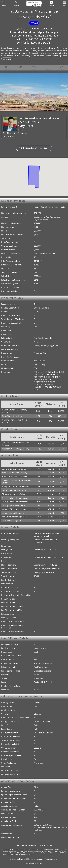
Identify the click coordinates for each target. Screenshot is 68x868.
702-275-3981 (40, 213)
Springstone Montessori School (15, 486)
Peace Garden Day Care (12, 520)
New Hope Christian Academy (14, 473)
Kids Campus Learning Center (14, 517)
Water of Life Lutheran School (15, 498)
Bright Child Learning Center (14, 469)
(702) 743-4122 (9, 136)
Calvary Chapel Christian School (15, 502)
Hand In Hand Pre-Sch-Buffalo (15, 476)
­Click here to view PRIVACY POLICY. (24, 854)
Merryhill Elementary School (14, 509)
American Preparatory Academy (15, 449)
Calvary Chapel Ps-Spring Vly (14, 505)
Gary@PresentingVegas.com (15, 133)
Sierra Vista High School (12, 416)
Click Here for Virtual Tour (34, 148)
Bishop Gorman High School (14, 494)
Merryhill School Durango (13, 513)
